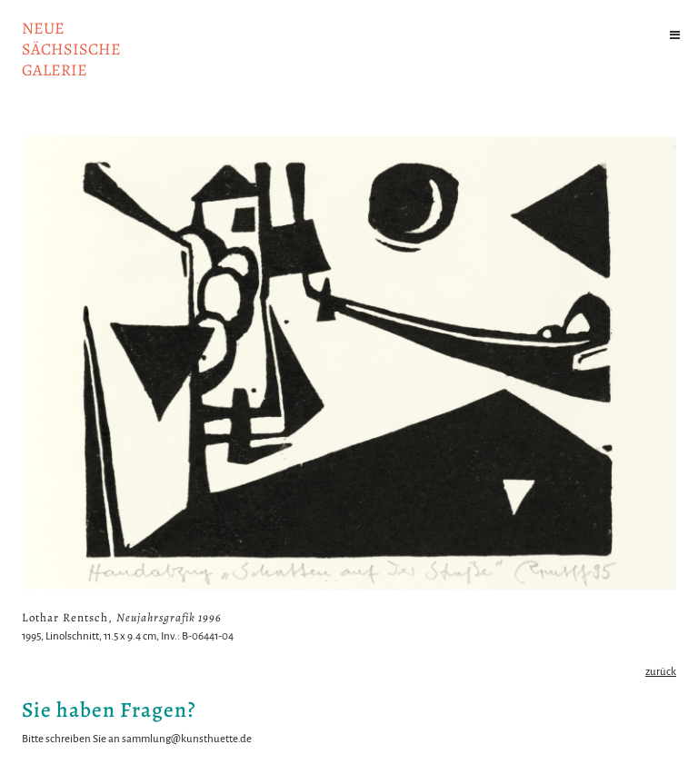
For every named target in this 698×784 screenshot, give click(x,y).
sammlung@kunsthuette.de (187, 739)
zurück (661, 672)
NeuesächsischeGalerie (71, 49)
